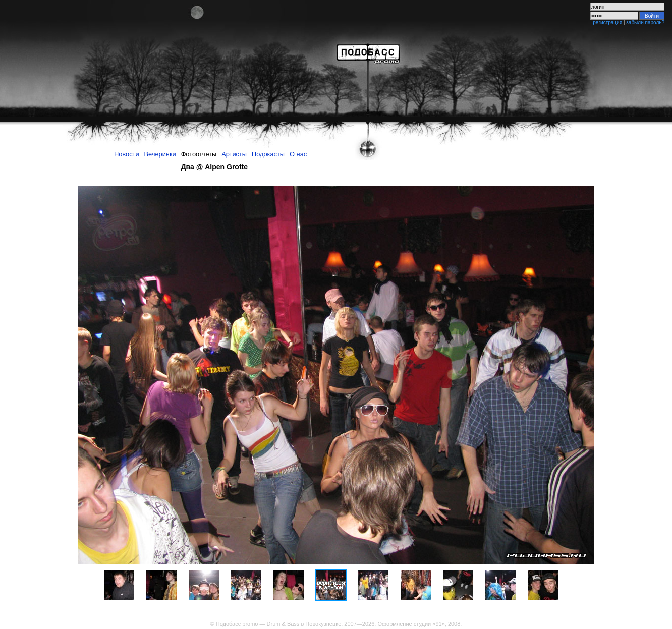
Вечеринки (160, 154)
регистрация (607, 22)
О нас (298, 154)
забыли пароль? (645, 22)
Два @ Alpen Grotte (214, 167)
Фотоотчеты (199, 154)
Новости (127, 154)
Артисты (234, 154)
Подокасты (268, 154)
